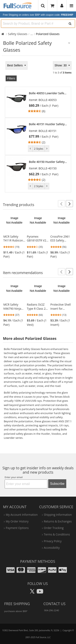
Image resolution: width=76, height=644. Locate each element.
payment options (17, 528)
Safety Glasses (18, 34)
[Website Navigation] (71, 6)
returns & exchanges (58, 521)
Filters (11, 78)
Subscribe (57, 484)
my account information (22, 515)
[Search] (70, 24)
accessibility (52, 548)
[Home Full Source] (3, 34)
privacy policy (53, 541)
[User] (62, 6)
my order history (17, 521)
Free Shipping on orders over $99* (38, 15)
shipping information (58, 515)
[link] (48, 102)
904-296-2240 (52, 610)
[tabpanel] (38, 126)
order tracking (54, 528)
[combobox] (33, 24)
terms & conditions (57, 534)
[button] (62, 204)
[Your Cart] (52, 6)
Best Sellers (15, 65)
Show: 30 (61, 65)
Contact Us (54, 604)
